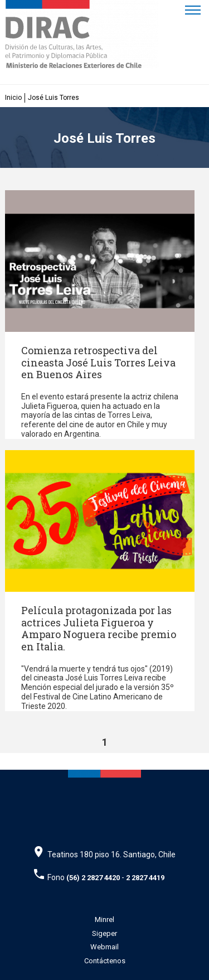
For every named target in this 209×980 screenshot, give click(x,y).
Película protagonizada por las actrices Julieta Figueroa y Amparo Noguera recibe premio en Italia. (99, 628)
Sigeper (104, 933)
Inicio (13, 98)
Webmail (104, 947)
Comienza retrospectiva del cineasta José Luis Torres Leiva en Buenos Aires (98, 362)
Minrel (104, 919)
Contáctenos (105, 961)
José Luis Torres (54, 98)
